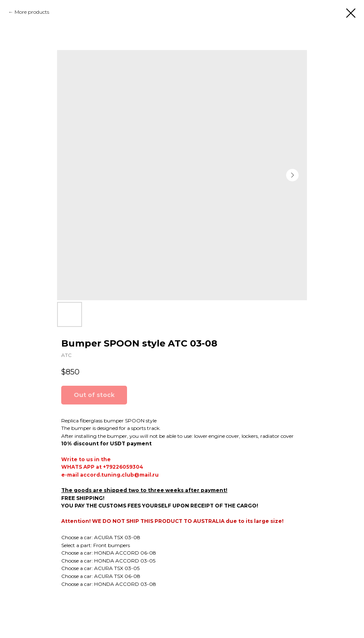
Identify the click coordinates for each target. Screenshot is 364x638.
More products (32, 12)
